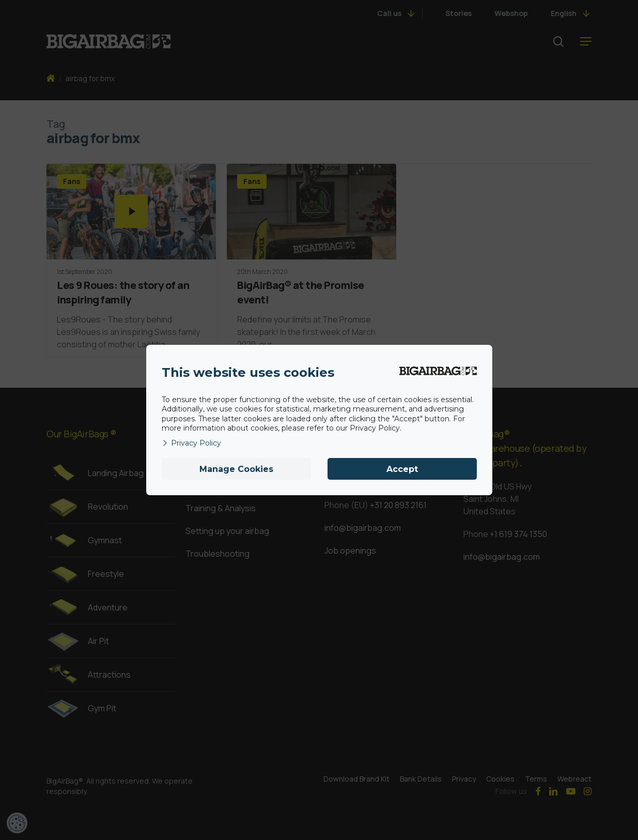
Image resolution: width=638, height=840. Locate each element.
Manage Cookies (236, 469)
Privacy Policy (191, 443)
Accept (402, 469)
